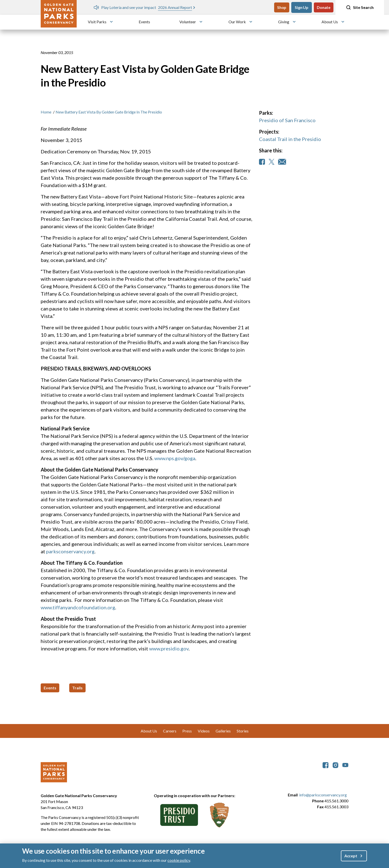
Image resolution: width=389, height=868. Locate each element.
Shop (282, 7)
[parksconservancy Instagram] (335, 765)
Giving (284, 22)
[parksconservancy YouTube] (345, 765)
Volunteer (188, 22)
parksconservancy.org (70, 551)
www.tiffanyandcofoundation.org (78, 607)
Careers (170, 731)
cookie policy (179, 860)
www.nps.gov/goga (175, 458)
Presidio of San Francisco (287, 120)
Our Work (237, 22)
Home (46, 112)
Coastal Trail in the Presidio (290, 139)
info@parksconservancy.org (323, 795)
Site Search (360, 7)
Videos (204, 731)
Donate (324, 7)
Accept (351, 856)
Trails (77, 688)
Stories (243, 731)
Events (144, 22)
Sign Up (302, 7)
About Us (330, 22)
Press (187, 731)
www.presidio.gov (169, 648)
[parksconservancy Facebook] (325, 765)
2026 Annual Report (175, 7)
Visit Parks (97, 22)
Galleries (223, 731)
